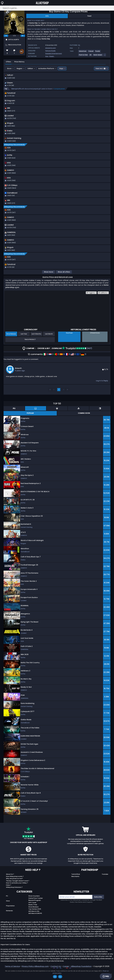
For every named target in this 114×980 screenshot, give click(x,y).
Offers (8, 62)
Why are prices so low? (14, 887)
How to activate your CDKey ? (17, 891)
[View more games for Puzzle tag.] (98, 52)
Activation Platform (46, 69)
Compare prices (59, 89)
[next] (23, 36)
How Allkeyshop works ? (15, 885)
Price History (19, 62)
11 (84, 363)
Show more (49, 280)
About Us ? (10, 883)
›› (67, 398)
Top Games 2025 (35, 917)
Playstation (10, 914)
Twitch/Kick (76, 883)
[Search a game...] (57, 8)
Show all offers (64, 280)
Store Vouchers (34, 904)
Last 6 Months (36, 342)
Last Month (49, 342)
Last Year (24, 342)
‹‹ (50, 398)
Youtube (105, 883)
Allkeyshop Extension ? (14, 896)
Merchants (75, 885)
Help (106, 976)
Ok (55, 977)
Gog (47, 56)
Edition (30, 69)
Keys (61, 69)
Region (19, 69)
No (60, 977)
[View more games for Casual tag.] (91, 52)
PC (7, 904)
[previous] (6, 36)
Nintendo (9, 919)
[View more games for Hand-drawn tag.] (98, 56)
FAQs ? (9, 893)
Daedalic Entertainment (54, 53)
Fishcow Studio (50, 51)
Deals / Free (33, 913)
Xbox (8, 909)
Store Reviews (33, 915)
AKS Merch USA (34, 920)
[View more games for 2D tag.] (91, 56)
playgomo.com (51, 48)
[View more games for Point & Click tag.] (83, 56)
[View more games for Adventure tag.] (83, 52)
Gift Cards (32, 911)
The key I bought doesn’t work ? (18, 889)
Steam (52, 56)
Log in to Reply (102, 389)
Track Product (30, 348)
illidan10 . (19, 377)
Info (47, 16)
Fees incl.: (101, 69)
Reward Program (35, 909)
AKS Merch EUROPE (35, 922)
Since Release (11, 342)
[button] (76, 77)
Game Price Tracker (36, 907)
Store (9, 69)
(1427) (77, 357)
